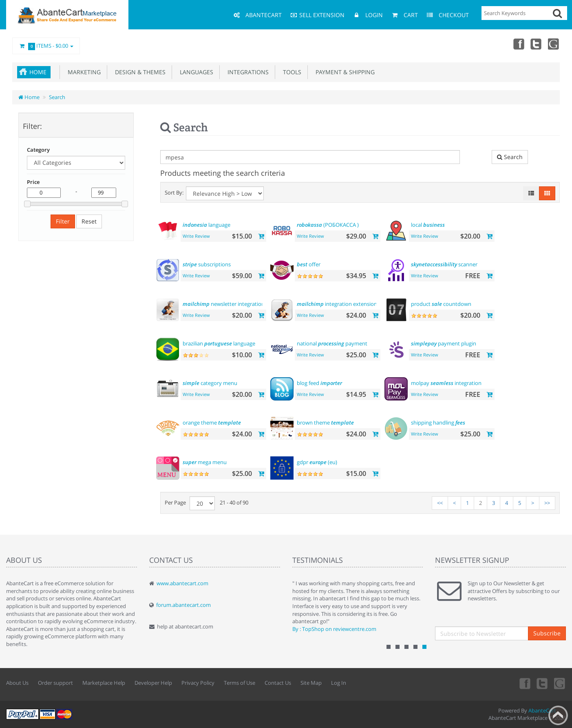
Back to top (558, 715)
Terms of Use (240, 683)
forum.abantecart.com (183, 605)
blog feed (319, 383)
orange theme (212, 423)
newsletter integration (224, 304)
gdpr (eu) (317, 462)
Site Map (311, 683)
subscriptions (207, 264)
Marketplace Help (104, 683)
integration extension (337, 304)
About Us (17, 683)
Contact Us (278, 683)
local (428, 225)
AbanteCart (542, 710)
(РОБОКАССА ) (328, 225)
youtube (554, 44)
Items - (46, 46)
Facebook (518, 44)
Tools (290, 72)
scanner (444, 264)
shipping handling (438, 423)
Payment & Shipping (343, 72)
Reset (89, 221)
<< (440, 503)
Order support (55, 683)
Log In (339, 683)
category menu (210, 383)
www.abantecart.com (182, 583)
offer (309, 264)
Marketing (83, 72)
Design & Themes (139, 72)
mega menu (205, 462)
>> (547, 503)
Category (38, 150)
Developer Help (153, 683)
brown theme (325, 423)
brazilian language (219, 343)
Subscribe (547, 633)
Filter (63, 221)
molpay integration (446, 383)
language (206, 225)
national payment (332, 343)
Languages (195, 72)
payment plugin (444, 343)
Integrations (246, 72)
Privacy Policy (198, 683)
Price (33, 182)
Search (57, 97)
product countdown (441, 304)
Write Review (196, 236)
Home (38, 72)
